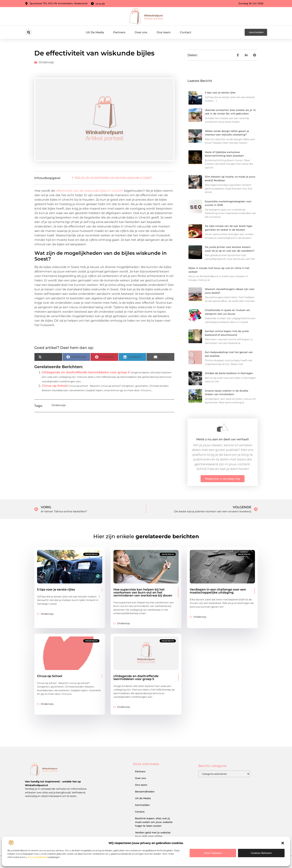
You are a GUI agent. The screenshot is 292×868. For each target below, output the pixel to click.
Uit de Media (143, 798)
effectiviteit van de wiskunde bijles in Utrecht (89, 191)
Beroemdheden (145, 792)
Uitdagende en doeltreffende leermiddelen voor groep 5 (86, 372)
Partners (119, 32)
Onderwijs (46, 62)
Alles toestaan (213, 853)
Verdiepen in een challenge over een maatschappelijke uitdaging (218, 591)
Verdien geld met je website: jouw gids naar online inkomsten (153, 836)
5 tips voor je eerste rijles (220, 92)
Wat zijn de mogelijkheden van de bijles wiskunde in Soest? (113, 177)
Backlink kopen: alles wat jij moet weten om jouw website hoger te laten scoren (154, 822)
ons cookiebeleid (37, 857)
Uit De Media (95, 32)
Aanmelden (142, 805)
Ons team (164, 32)
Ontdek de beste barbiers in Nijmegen (229, 373)
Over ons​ (141, 32)
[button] (283, 843)
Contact (186, 32)
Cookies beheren (261, 853)
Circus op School (55, 386)
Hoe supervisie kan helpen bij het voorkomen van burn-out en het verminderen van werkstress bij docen (143, 592)
